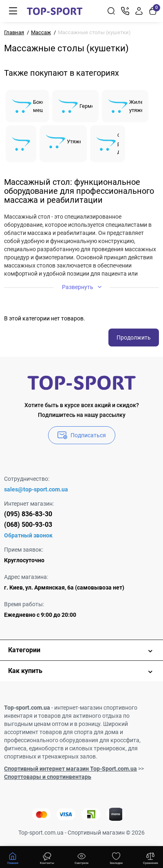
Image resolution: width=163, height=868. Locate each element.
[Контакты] (125, 11)
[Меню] (13, 11)
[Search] (111, 11)
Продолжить (134, 338)
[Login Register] (139, 11)
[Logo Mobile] (55, 11)
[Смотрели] (47, 857)
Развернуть (82, 287)
